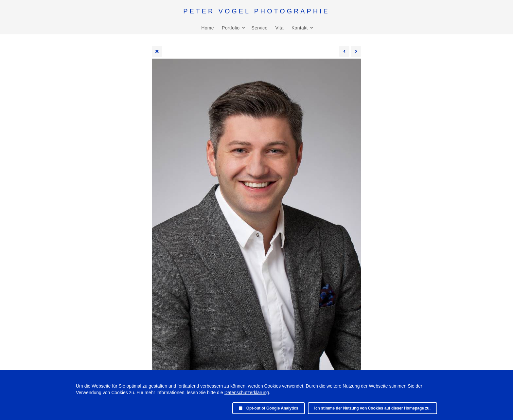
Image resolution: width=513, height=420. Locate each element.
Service (259, 28)
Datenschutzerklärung (247, 393)
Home (208, 28)
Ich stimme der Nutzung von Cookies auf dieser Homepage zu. (372, 408)
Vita (280, 28)
